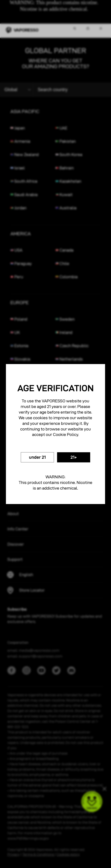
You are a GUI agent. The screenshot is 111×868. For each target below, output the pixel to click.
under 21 (34, 457)
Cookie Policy (66, 434)
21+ (77, 457)
